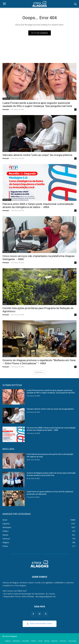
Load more (40, 372)
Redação (6, 109)
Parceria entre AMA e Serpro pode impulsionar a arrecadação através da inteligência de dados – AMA (38, 206)
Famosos (6, 99)
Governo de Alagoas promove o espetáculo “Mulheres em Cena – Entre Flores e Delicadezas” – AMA (39, 362)
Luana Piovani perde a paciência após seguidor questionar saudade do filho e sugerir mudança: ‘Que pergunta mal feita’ (37, 104)
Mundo (6, 151)
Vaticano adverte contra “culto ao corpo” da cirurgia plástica (37, 155)
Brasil (5, 304)
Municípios (7, 200)
